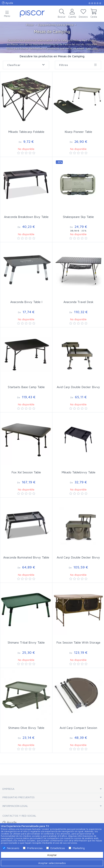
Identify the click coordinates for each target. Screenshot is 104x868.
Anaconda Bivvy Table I (26, 302)
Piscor (30, 25)
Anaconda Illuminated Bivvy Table (26, 557)
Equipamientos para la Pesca (56, 25)
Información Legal (15, 806)
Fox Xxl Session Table (26, 472)
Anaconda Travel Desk (78, 302)
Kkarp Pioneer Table (78, 132)
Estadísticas (58, 848)
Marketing (79, 848)
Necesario (13, 848)
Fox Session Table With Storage (78, 642)
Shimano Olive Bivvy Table (26, 728)
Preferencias (35, 848)
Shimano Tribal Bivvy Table (26, 642)
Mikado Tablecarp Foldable (26, 132)
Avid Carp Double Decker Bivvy (78, 387)
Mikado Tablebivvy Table (78, 472)
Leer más (92, 48)
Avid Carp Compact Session (78, 728)
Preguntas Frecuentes (19, 797)
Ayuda (7, 3)
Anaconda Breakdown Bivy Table (26, 217)
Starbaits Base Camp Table (26, 387)
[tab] (52, 789)
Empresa (8, 789)
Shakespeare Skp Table (78, 217)
